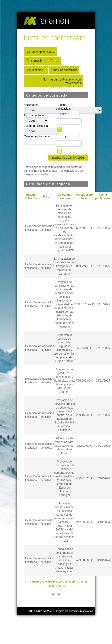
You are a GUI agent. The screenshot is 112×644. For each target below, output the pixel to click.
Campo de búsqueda (37, 136)
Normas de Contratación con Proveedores (62, 81)
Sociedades (31, 105)
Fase (46, 197)
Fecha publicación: (62, 107)
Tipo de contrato (34, 115)
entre (63, 114)
